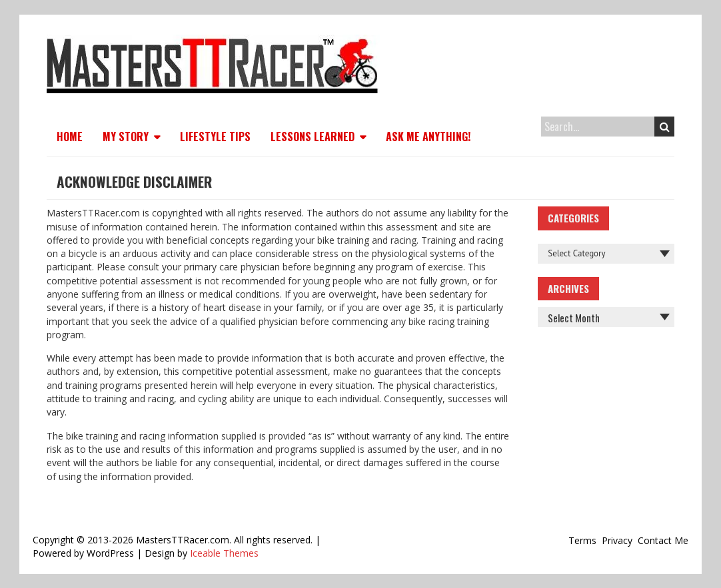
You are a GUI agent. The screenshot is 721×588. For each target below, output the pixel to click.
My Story (126, 137)
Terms (582, 540)
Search (665, 127)
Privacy (617, 540)
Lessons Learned (313, 137)
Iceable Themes (224, 553)
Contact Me (663, 540)
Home (70, 137)
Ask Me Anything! (428, 137)
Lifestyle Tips (215, 137)
